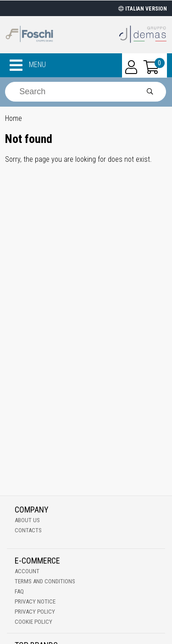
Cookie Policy (33, 622)
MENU (28, 65)
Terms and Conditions (45, 581)
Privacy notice (35, 601)
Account (27, 571)
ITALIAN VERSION (143, 9)
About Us (27, 520)
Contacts (28, 530)
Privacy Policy (35, 612)
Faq (19, 591)
